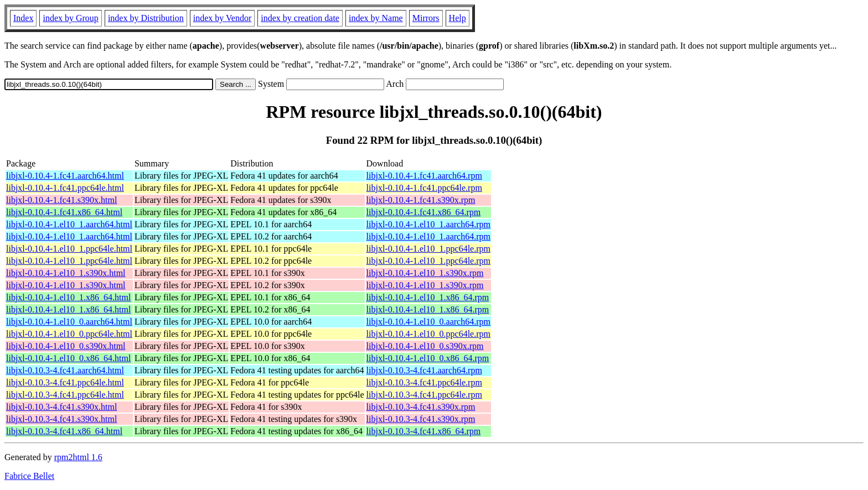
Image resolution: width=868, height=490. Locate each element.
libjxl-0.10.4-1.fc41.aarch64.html (65, 176)
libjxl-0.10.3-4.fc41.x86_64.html (64, 431)
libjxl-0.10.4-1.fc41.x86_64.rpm (424, 212)
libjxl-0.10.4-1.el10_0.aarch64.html (69, 322)
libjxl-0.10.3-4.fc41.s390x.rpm (421, 407)
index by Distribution (146, 18)
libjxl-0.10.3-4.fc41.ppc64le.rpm (424, 382)
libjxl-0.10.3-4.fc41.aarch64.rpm (424, 370)
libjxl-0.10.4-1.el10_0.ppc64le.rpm (428, 334)
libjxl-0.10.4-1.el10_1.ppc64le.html (69, 249)
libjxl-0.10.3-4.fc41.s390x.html (61, 407)
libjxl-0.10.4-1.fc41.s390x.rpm (421, 200)
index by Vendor (222, 18)
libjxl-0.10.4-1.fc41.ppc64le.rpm (424, 188)
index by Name (376, 18)
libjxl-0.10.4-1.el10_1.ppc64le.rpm (428, 249)
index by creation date (300, 18)
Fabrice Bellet (29, 476)
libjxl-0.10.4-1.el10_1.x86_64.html (68, 297)
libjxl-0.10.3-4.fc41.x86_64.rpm (424, 431)
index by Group (70, 18)
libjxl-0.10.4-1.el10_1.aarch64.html (69, 224)
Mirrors (426, 18)
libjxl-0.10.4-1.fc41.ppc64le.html (65, 188)
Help (458, 18)
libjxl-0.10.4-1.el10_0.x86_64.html (68, 358)
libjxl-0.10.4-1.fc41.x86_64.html (64, 212)
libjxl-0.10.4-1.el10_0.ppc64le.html (69, 334)
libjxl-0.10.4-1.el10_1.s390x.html (66, 273)
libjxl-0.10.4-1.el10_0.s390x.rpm (425, 346)
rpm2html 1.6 (78, 457)
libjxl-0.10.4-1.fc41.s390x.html (61, 200)
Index (23, 18)
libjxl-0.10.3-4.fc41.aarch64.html (65, 370)
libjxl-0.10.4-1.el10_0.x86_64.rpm (428, 358)
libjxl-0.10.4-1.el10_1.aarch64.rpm (428, 224)
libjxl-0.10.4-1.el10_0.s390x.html (66, 346)
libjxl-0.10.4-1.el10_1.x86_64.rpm (428, 297)
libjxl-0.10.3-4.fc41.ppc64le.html (65, 382)
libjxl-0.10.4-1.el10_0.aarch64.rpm (428, 322)
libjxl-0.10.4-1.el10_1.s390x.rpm (425, 273)
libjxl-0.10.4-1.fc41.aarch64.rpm (424, 176)
